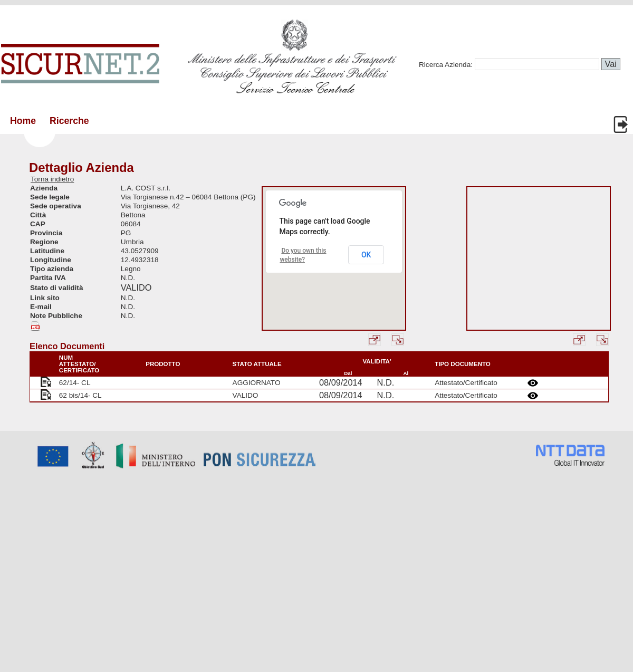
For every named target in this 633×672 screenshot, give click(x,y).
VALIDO (136, 287)
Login (622, 124)
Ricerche (69, 121)
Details (534, 383)
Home (23, 121)
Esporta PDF (37, 326)
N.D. (386, 382)
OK (366, 255)
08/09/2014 (341, 382)
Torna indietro (52, 179)
